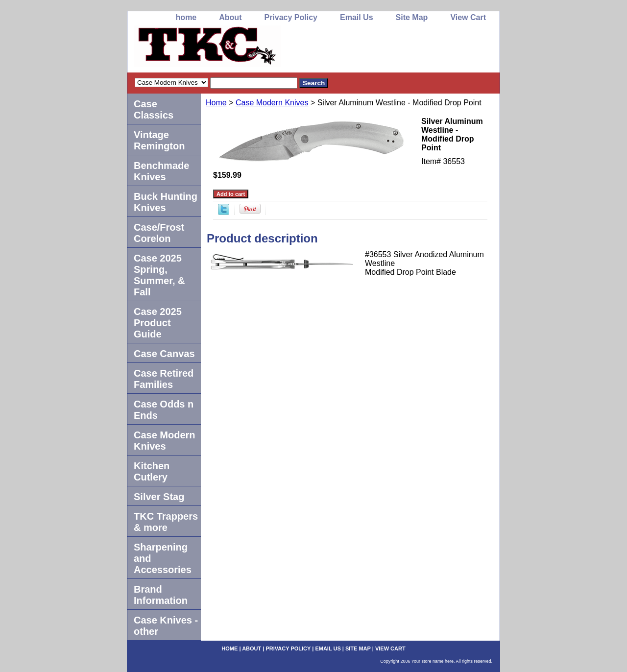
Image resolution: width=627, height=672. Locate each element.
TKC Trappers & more (166, 522)
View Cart (468, 17)
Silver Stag (159, 497)
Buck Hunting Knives (166, 202)
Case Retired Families (164, 379)
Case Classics (154, 109)
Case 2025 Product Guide (158, 323)
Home (216, 103)
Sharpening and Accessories (163, 558)
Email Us (357, 17)
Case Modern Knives (272, 103)
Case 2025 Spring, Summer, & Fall (159, 275)
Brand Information (161, 595)
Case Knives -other (166, 626)
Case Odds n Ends (164, 410)
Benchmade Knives (161, 171)
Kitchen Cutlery (152, 471)
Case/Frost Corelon (159, 233)
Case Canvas (164, 354)
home (186, 17)
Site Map (412, 17)
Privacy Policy (291, 17)
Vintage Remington (159, 140)
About (230, 17)
